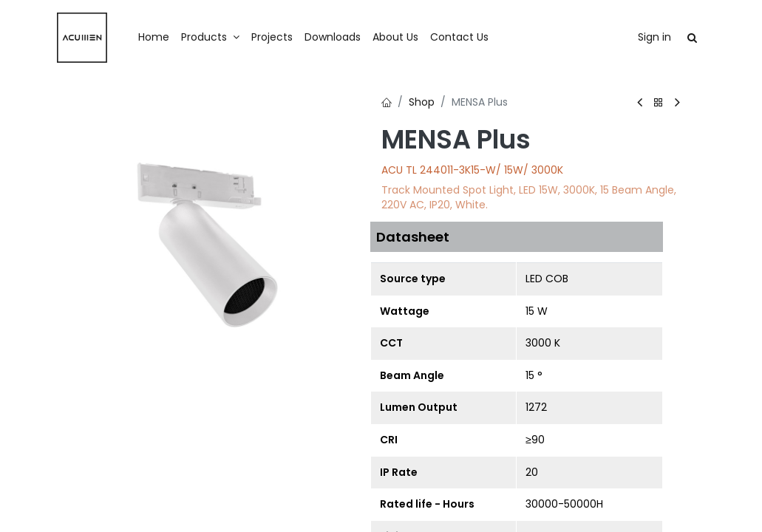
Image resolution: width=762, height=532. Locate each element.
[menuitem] (154, 38)
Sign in (654, 37)
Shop (422, 102)
